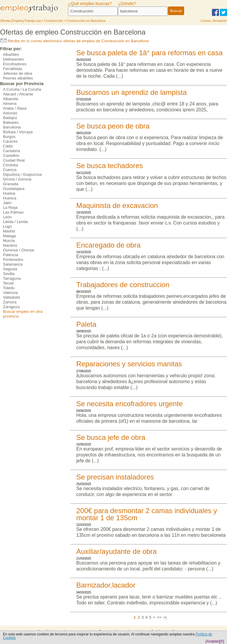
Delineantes (13, 59)
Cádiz (8, 146)
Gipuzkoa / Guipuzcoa (22, 174)
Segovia (10, 269)
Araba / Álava (15, 108)
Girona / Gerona (17, 179)
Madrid (9, 231)
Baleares (11, 122)
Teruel (8, 283)
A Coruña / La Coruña (22, 89)
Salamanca (13, 264)
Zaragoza (11, 307)
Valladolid (11, 297)
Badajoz (10, 118)
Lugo (7, 226)
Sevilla (9, 274)
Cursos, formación (214, 21)
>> (159, 617)
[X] (222, 641)
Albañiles (11, 55)
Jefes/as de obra (18, 73)
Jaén (7, 203)
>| (165, 617)
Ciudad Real (14, 160)
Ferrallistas (13, 69)
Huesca (10, 198)
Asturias (10, 113)
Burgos (9, 137)
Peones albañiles (18, 78)
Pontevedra (13, 260)
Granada (11, 184)
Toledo (9, 288)
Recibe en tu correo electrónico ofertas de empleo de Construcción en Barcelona (75, 41)
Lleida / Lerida (15, 222)
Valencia (10, 293)
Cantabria (12, 151)
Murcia (9, 241)
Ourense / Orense (19, 250)
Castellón (11, 156)
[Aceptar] (213, 641)
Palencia (10, 255)
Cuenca (10, 170)
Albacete (11, 99)
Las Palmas (13, 212)
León (7, 217)
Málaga (9, 236)
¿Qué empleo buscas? (90, 4)
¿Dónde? (127, 4)
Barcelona (12, 127)
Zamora (10, 302)
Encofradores (15, 64)
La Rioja (10, 208)
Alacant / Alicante (18, 94)
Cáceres (10, 141)
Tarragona (12, 278)
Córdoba (10, 165)
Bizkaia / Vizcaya (18, 132)
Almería (10, 104)
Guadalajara (14, 189)
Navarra (10, 245)
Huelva (9, 193)
